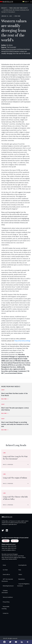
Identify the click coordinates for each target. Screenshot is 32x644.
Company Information (5, 592)
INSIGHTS (4, 8)
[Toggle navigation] (31, 2)
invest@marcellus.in (10, 550)
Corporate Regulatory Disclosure (23, 585)
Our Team (5, 570)
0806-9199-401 (12, 548)
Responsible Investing (5, 608)
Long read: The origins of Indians (15, 478)
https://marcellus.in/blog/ (22, 341)
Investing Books (23, 565)
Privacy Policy (6, 602)
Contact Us (6, 613)
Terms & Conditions (8, 597)
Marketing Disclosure (8, 586)
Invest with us (6, 574)
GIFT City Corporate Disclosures (7, 580)
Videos (20, 574)
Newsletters (22, 579)
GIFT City (15, 541)
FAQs (20, 570)
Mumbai (6, 541)
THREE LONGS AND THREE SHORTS (18, 8)
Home (4, 565)
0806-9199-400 (12, 546)
